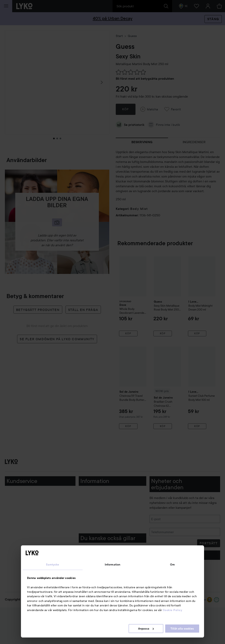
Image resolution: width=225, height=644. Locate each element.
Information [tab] (112, 564)
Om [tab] (172, 564)
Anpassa (146, 629)
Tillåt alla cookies (182, 629)
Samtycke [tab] (52, 564)
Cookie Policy (173, 610)
